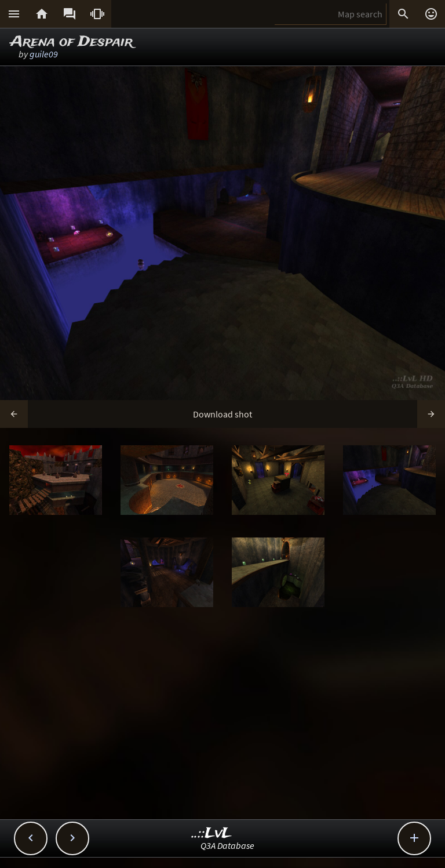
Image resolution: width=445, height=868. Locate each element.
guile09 (44, 54)
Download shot (222, 414)
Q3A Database (227, 845)
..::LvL (212, 834)
